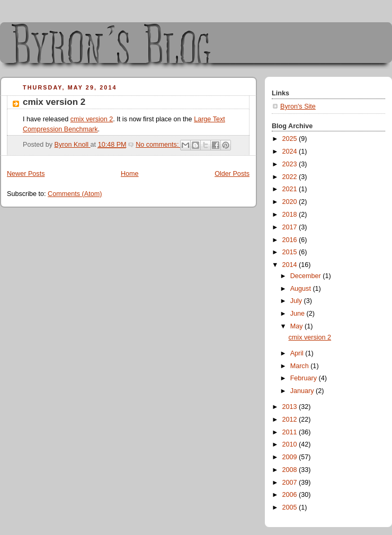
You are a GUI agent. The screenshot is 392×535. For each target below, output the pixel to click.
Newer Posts (26, 174)
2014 (291, 265)
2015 (291, 252)
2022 (291, 177)
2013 (291, 407)
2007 (291, 483)
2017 (291, 227)
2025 (291, 139)
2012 (291, 420)
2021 (291, 189)
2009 (291, 457)
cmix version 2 (54, 102)
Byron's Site (298, 106)
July (297, 301)
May (297, 326)
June (299, 314)
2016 (291, 240)
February (305, 378)
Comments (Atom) (75, 194)
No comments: (158, 145)
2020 (291, 202)
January (303, 391)
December (307, 276)
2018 (291, 215)
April (298, 353)
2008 (291, 470)
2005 (291, 507)
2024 (291, 151)
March (301, 366)
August (302, 289)
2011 (291, 432)
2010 (291, 444)
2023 (291, 164)
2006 (291, 495)
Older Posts (232, 174)
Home (130, 174)
